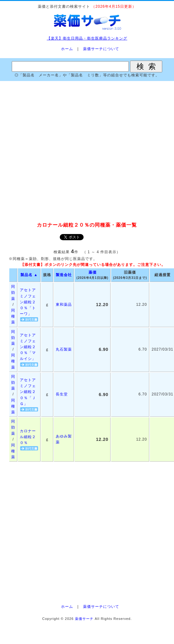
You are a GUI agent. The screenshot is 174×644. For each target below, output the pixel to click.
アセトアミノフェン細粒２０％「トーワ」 (28, 302)
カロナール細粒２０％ (28, 437)
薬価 (93, 272)
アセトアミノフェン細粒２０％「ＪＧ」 (28, 392)
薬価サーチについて (101, 49)
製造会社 (64, 275)
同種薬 (13, 316)
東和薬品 (64, 305)
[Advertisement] (87, 152)
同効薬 (13, 292)
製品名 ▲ (29, 275)
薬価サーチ (84, 619)
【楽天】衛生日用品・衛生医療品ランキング (87, 38)
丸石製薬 (64, 349)
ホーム (67, 49)
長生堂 (62, 394)
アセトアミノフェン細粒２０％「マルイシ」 (28, 347)
